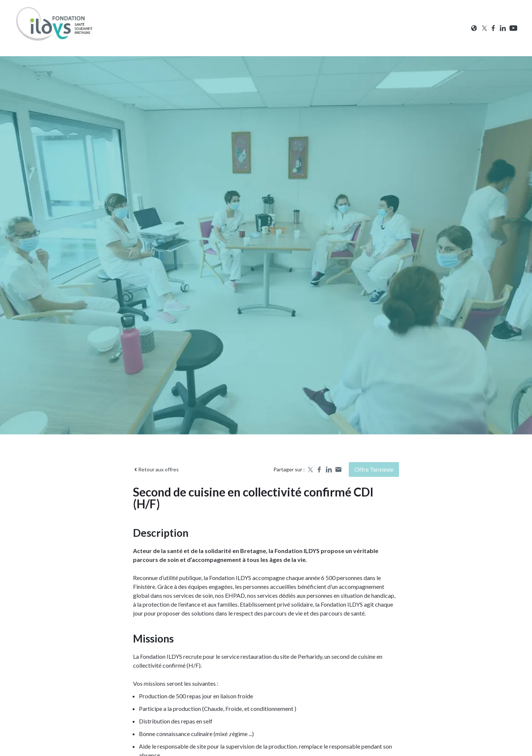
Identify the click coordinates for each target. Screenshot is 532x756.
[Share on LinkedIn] (329, 469)
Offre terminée (374, 469)
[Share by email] (338, 469)
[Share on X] (310, 469)
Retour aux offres (156, 469)
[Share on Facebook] (319, 469)
